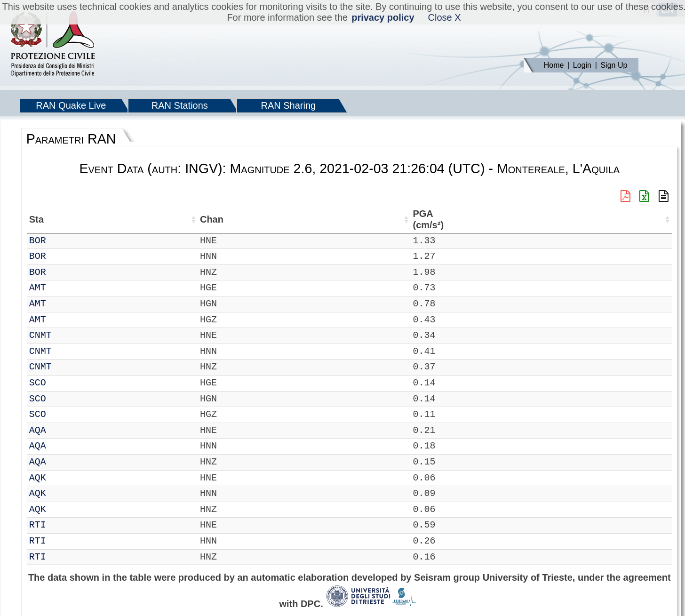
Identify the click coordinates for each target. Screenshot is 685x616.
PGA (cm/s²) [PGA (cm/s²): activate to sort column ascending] (479, 220)
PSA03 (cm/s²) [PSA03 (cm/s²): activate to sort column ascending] (646, 220)
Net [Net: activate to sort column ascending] (37, 219)
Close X (445, 17)
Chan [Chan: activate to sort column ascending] (96, 219)
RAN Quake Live (71, 105)
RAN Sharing (288, 105)
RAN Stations (180, 105)
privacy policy (383, 17)
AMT (64, 288)
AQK (64, 478)
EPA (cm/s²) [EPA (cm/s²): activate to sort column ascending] (523, 220)
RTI (64, 525)
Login (582, 65)
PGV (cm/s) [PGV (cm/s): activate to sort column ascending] (565, 220)
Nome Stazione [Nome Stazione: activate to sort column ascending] (273, 219)
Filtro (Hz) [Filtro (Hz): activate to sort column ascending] (380, 220)
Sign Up (614, 65)
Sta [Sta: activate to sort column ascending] (63, 219)
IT (35, 241)
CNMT (67, 335)
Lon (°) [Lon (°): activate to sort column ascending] (208, 219)
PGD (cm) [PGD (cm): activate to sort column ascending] (601, 220)
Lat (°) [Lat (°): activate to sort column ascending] (161, 219)
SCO (64, 383)
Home (554, 65)
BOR (64, 241)
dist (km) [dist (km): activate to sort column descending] (442, 220)
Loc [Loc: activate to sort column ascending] (127, 219)
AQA (64, 430)
